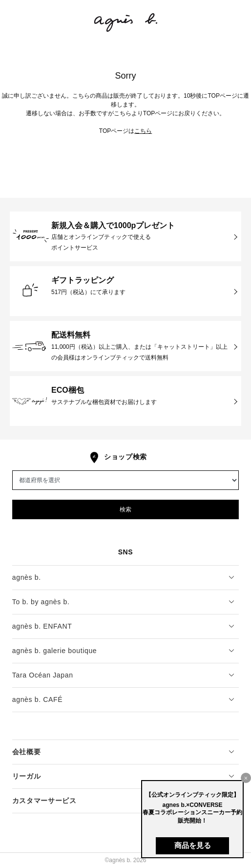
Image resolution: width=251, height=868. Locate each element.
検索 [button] (125, 509)
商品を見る (193, 845)
